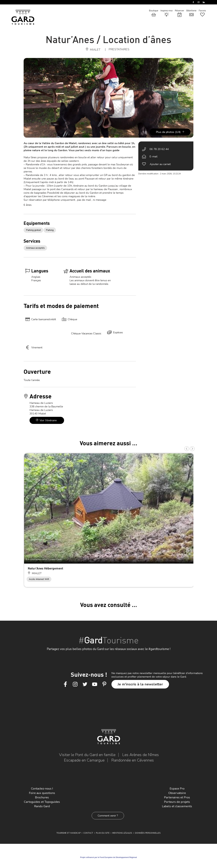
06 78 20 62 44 (159, 149)
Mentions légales (122, 833)
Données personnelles (148, 833)
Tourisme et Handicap (68, 833)
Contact (88, 833)
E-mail (154, 156)
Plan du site (103, 833)
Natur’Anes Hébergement (45, 568)
